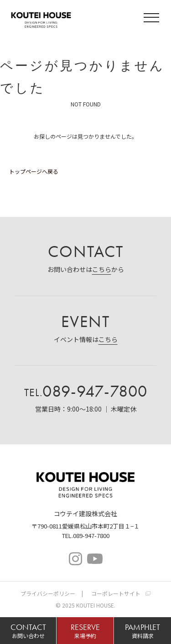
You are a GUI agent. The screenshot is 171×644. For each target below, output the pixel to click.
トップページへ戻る (34, 171)
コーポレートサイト (116, 593)
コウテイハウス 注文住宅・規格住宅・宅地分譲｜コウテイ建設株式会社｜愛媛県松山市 (41, 19)
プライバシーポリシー (48, 593)
